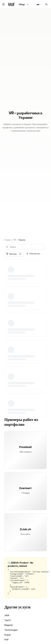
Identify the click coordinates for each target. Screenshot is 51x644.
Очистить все (33, 254)
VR (15, 240)
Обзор (24, 4)
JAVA (7, 615)
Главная (8, 240)
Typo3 (7, 620)
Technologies (11, 630)
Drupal (7, 635)
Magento (9, 625)
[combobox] (39, 4)
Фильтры (14, 254)
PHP (6, 640)
